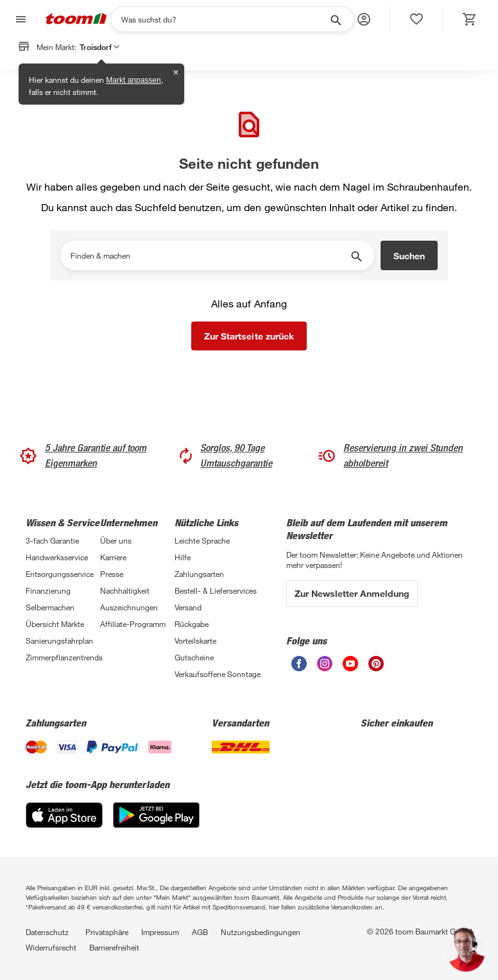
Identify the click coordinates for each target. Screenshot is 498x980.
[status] (416, 19)
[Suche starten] (335, 19)
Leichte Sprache (202, 540)
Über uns (116, 540)
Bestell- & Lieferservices (216, 590)
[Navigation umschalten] (19, 20)
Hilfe (183, 557)
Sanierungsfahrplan (59, 640)
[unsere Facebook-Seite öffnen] (299, 668)
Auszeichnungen (129, 607)
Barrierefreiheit (114, 947)
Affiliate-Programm (133, 624)
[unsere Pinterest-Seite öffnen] (376, 668)
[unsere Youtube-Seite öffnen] (350, 668)
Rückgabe (192, 624)
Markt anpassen (133, 80)
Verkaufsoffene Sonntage (218, 674)
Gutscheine (194, 657)
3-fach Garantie (52, 540)
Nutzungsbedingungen (261, 932)
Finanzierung (48, 590)
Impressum (160, 932)
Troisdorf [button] (99, 47)
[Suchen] (224, 19)
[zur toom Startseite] (76, 20)
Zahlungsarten (199, 574)
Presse (112, 574)
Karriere (113, 557)
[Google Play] (156, 824)
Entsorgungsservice (60, 574)
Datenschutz (47, 932)
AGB (200, 932)
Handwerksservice (57, 557)
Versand (188, 607)
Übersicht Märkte (55, 624)
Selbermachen (50, 607)
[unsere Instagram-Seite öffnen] (325, 668)
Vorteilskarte (195, 640)
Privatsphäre (107, 932)
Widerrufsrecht (51, 947)
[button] (364, 19)
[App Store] (64, 824)
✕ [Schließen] (176, 73)
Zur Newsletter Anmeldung (352, 593)
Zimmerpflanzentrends (63, 657)
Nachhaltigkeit (125, 590)
